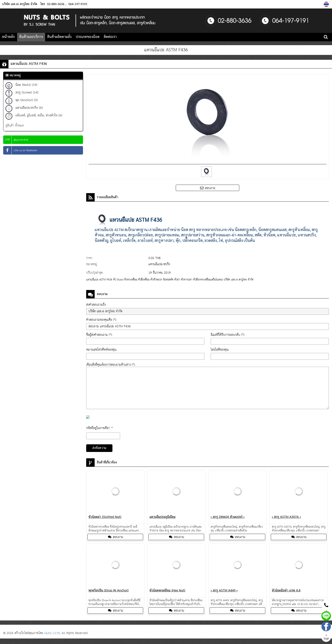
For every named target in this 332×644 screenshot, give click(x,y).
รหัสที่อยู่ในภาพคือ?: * (99, 428)
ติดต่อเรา (110, 37)
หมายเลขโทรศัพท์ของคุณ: (102, 350)
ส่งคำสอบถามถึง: (96, 305)
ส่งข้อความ (99, 448)
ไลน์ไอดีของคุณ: (220, 350)
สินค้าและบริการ (31, 37)
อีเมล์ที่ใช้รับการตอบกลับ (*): (228, 335)
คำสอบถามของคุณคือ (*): (101, 320)
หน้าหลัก (9, 37)
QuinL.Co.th (52, 633)
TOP (326, 638)
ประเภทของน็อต (88, 37)
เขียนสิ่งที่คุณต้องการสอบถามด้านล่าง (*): (111, 365)
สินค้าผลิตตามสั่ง (59, 37)
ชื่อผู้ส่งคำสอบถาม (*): (99, 335)
